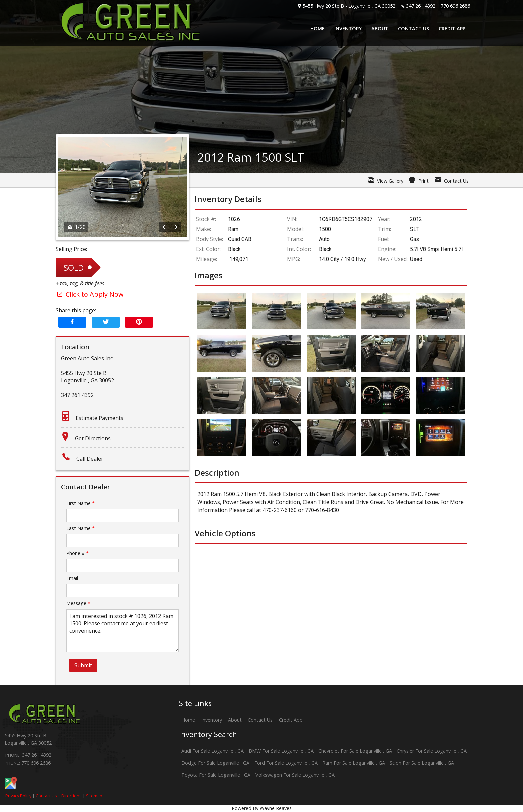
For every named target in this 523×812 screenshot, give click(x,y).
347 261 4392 (421, 6)
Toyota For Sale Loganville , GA (216, 775)
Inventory (212, 720)
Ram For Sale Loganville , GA (354, 763)
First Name (81, 503)
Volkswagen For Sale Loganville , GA (295, 775)
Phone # (78, 553)
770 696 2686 (455, 6)
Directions (72, 796)
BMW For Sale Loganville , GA (281, 751)
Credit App (291, 720)
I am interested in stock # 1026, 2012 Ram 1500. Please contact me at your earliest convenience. (123, 631)
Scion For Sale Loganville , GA (422, 763)
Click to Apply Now (90, 294)
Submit (83, 665)
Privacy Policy (18, 796)
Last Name (81, 528)
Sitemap (94, 796)
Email (72, 578)
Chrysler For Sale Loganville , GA (432, 751)
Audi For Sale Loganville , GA (213, 751)
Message (78, 603)
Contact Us (46, 796)
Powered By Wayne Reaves (262, 808)
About (235, 720)
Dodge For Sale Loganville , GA (215, 763)
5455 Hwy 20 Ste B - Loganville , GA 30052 (349, 6)
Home (188, 720)
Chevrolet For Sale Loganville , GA (355, 751)
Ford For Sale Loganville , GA (286, 763)
